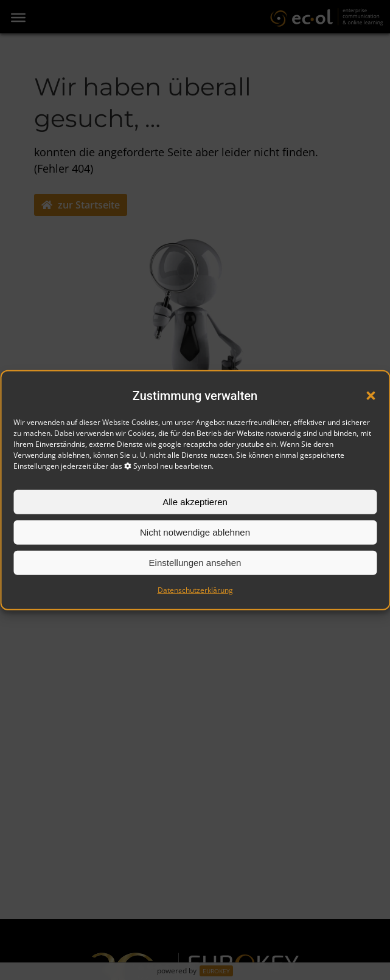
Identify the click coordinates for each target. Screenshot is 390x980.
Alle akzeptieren (195, 502)
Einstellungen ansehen (195, 563)
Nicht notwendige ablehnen (195, 532)
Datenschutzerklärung (195, 590)
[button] (371, 396)
